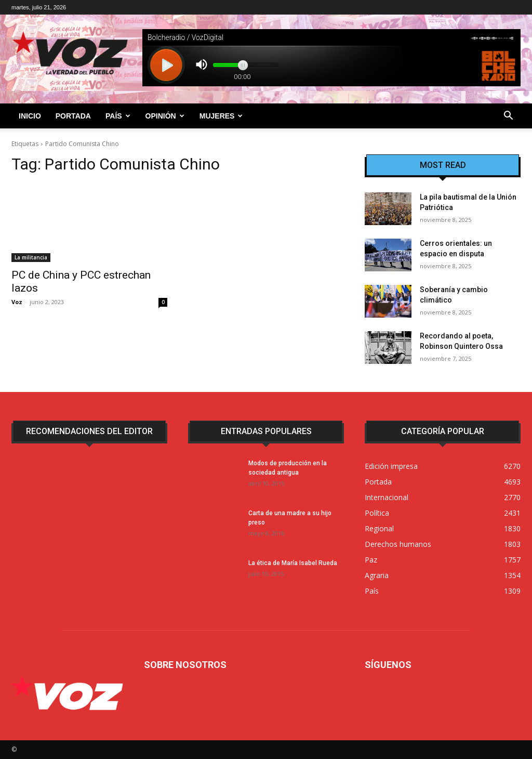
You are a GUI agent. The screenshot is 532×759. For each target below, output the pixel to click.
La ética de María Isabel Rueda (293, 563)
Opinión (165, 116)
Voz (17, 302)
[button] (508, 117)
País (118, 116)
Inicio (30, 116)
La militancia (31, 257)
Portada (73, 116)
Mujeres (221, 116)
